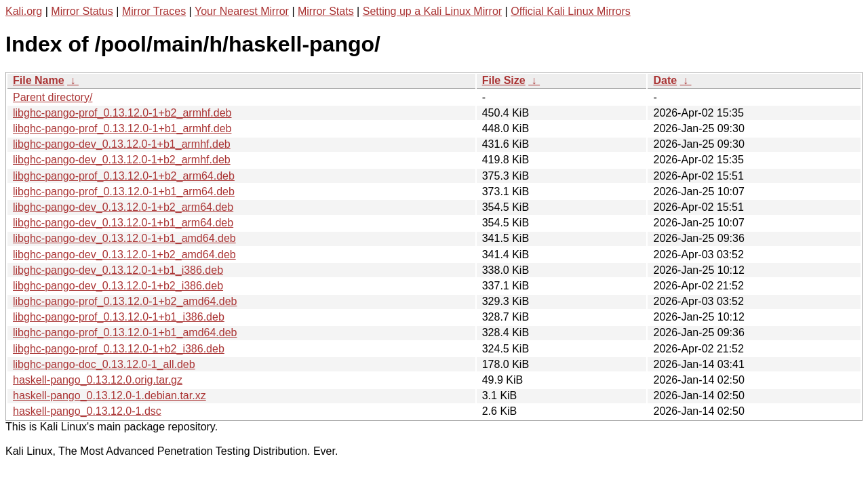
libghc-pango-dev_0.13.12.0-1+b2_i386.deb (118, 286)
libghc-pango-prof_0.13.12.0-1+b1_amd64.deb (125, 332)
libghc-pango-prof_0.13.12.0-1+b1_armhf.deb (122, 128)
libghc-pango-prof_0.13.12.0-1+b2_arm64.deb (124, 176)
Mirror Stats (326, 11)
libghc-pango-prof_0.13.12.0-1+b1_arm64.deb (124, 191)
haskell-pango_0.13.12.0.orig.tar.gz (98, 380)
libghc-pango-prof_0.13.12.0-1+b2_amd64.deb (125, 301)
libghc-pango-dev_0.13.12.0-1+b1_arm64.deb (123, 223)
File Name (39, 80)
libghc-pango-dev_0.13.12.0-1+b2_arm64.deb (123, 207)
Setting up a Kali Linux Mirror (432, 11)
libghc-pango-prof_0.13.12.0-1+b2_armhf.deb (122, 113)
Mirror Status (82, 11)
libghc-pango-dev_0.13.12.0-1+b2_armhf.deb (122, 160)
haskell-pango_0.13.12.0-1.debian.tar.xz (110, 395)
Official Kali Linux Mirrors (571, 11)
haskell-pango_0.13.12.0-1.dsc (87, 411)
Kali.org (24, 11)
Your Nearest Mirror (242, 11)
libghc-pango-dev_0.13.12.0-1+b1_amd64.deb (124, 238)
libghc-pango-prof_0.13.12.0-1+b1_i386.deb (119, 317)
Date (665, 80)
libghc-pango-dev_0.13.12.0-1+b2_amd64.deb (124, 255)
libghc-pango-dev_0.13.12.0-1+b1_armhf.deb (122, 144)
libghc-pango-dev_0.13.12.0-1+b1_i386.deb (118, 270)
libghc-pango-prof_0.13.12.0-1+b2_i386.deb (119, 349)
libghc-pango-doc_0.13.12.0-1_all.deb (104, 364)
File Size (504, 80)
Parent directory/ (53, 97)
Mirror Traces (154, 11)
